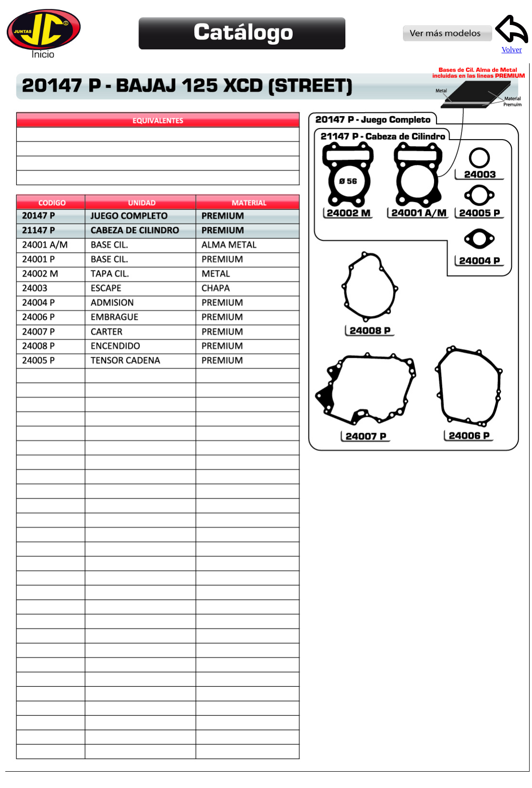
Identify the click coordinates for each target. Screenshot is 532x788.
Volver (512, 46)
